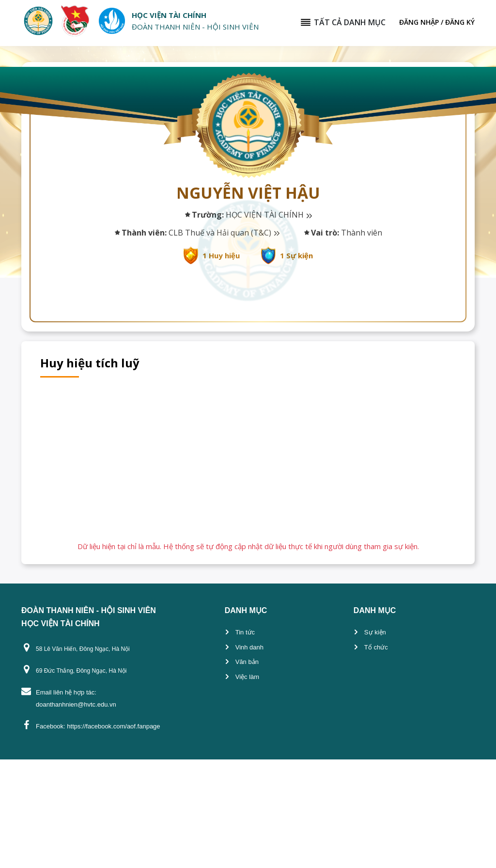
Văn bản (247, 770)
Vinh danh (249, 756)
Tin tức (245, 741)
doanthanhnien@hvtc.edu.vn (76, 813)
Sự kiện (375, 741)
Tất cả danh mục (343, 22)
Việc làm (247, 785)
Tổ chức (376, 756)
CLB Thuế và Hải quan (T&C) (224, 233)
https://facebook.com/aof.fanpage (113, 835)
